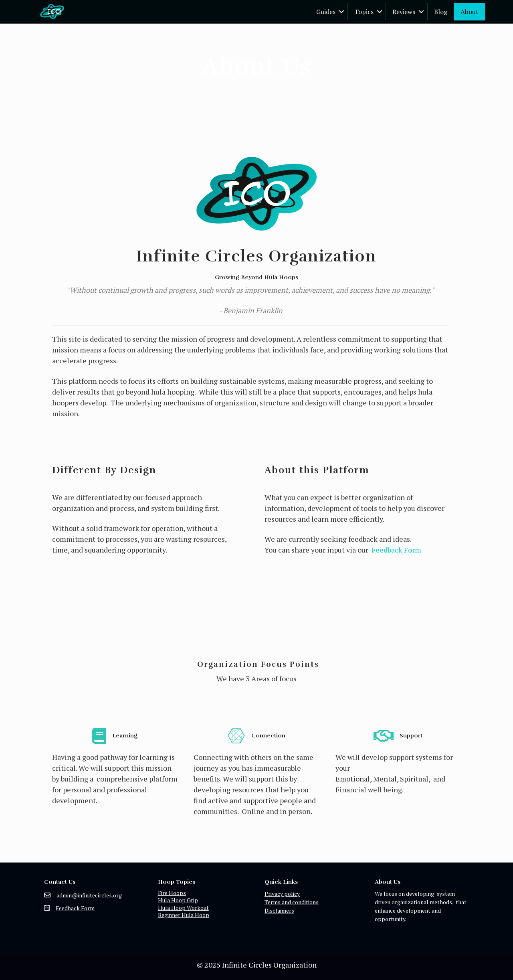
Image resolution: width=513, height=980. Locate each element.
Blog (441, 12)
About (470, 12)
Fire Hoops (172, 893)
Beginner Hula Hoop (184, 915)
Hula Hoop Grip (178, 900)
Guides (326, 12)
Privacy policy (282, 894)
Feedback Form (396, 550)
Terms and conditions (292, 902)
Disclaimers (279, 910)
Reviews (404, 12)
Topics (364, 12)
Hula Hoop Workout (183, 908)
